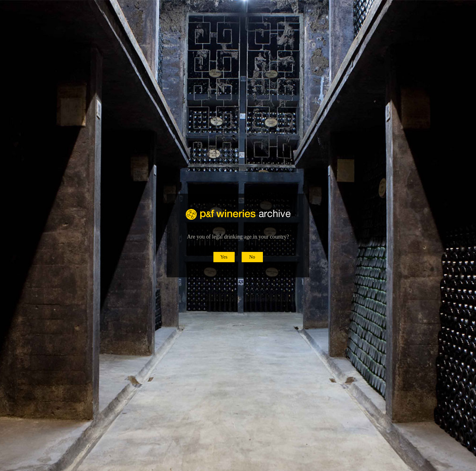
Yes (224, 257)
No (252, 257)
